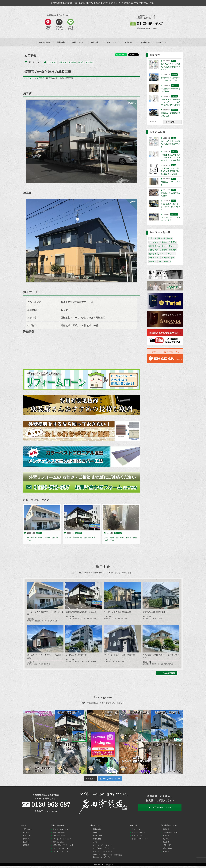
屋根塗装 (72, 62)
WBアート (171, 254)
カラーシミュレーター (62, 848)
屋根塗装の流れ (59, 836)
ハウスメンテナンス (61, 851)
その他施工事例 (169, 673)
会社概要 (166, 829)
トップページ (44, 42)
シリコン (162, 254)
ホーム (23, 825)
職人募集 (166, 842)
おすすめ (153, 254)
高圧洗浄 (165, 258)
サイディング (154, 242)
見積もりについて (139, 836)
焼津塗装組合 (168, 848)
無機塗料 (163, 250)
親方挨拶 (166, 836)
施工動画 (128, 42)
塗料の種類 (97, 829)
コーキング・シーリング (62, 839)
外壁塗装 (63, 62)
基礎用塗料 (97, 839)
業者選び (172, 250)
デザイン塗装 (97, 836)
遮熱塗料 (90, 62)
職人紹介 (166, 839)
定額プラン (136, 829)
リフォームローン (139, 832)
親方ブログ (27, 836)
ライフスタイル (164, 262)
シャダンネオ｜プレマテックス (104, 848)
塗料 (172, 258)
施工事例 (40, 78)
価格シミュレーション (140, 839)
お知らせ (26, 832)
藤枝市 (164, 242)
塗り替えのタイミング (62, 829)
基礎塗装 (153, 246)
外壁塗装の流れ (59, 832)
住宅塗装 (172, 242)
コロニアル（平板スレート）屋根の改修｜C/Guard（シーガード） (108, 856)
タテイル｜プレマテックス (102, 845)
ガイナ (95, 842)
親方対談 (166, 851)
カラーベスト (154, 258)
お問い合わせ (28, 829)
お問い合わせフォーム (162, 807)
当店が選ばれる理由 (170, 832)
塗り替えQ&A (58, 842)
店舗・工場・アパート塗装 (63, 845)
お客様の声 (145, 42)
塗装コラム (111, 42)
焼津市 (81, 62)
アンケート (173, 246)
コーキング (52, 62)
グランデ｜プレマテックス (102, 851)
